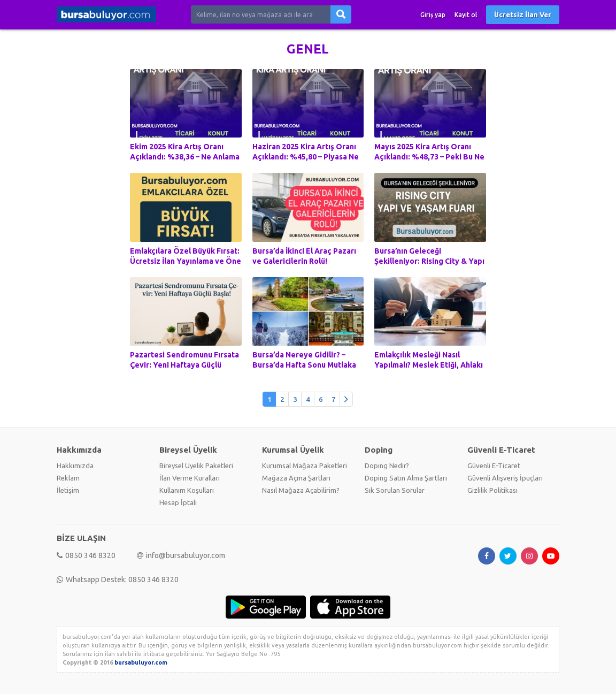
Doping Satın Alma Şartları (406, 478)
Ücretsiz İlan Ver (523, 14)
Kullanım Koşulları (187, 490)
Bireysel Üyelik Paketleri (196, 466)
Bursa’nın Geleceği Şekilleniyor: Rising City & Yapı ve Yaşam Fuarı (429, 261)
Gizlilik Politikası (492, 490)
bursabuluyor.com (141, 662)
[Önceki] (346, 399)
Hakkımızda (75, 466)
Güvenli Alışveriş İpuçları (505, 478)
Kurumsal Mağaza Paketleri (305, 466)
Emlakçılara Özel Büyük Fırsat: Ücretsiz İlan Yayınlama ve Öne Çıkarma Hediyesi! (186, 261)
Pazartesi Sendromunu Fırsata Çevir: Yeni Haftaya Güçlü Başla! (184, 365)
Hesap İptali (178, 502)
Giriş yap (433, 15)
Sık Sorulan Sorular (395, 490)
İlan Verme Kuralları (190, 478)
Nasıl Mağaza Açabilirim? (301, 490)
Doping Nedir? (387, 466)
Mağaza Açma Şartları (296, 478)
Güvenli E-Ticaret (494, 466)
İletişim (68, 490)
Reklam (68, 478)
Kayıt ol (466, 15)
